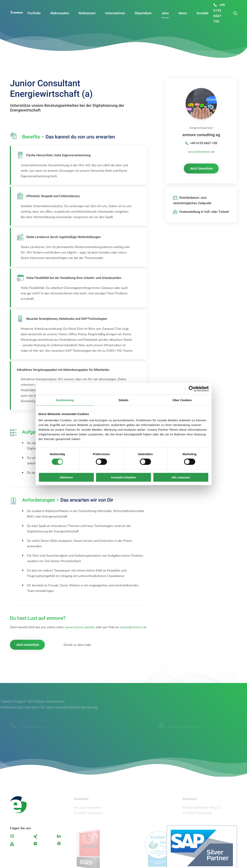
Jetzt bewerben (27, 645)
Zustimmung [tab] (65, 400)
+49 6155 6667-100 (204, 143)
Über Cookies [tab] (182, 400)
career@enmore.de (133, 627)
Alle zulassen (181, 477)
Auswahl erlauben (123, 477)
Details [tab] (124, 400)
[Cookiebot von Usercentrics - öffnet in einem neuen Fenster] (192, 389)
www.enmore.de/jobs (80, 627)
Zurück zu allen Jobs (77, 645)
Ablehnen (66, 477)
